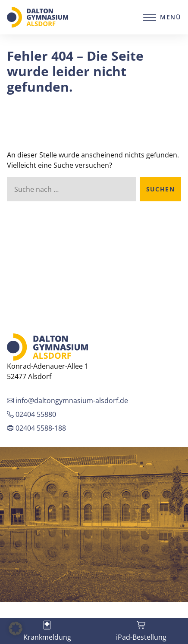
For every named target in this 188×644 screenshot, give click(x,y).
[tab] (47, 631)
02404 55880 (31, 414)
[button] (16, 629)
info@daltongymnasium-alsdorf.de (67, 401)
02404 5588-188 (36, 428)
